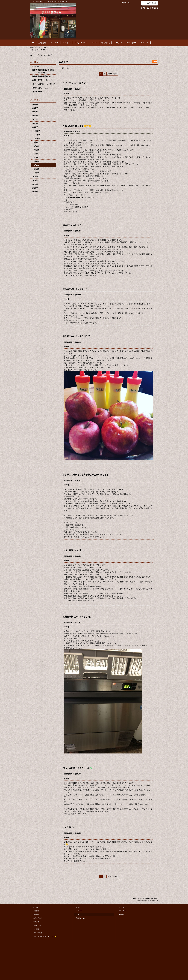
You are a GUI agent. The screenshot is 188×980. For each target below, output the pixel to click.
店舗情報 (36, 911)
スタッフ (79, 907)
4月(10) (36, 161)
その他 (67, 93)
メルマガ (122, 914)
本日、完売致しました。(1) (43, 80)
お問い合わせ (152, 3)
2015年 (35, 192)
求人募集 (36, 922)
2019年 (35, 177)
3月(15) (36, 165)
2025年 (35, 108)
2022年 (35, 120)
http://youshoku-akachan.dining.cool (79, 197)
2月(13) (36, 169)
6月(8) (36, 154)
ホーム (36, 907)
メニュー (79, 911)
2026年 (35, 104)
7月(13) (36, 150)
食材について (38, 925)
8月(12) (36, 146)
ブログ (78, 914)
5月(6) (36, 158)
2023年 (35, 116)
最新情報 (36, 914)
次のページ (112, 74)
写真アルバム (80, 918)
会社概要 (36, 929)
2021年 (35, 123)
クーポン (122, 907)
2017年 (35, 184)
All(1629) (36, 66)
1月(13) (36, 173)
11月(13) (37, 135)
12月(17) (37, 131)
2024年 (35, 112)
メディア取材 (38, 933)
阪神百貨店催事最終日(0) (42, 76)
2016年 (35, 188)
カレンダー (122, 911)
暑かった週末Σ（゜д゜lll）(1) (44, 84)
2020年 (35, 127)
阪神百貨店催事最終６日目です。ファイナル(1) (43, 71)
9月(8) (36, 142)
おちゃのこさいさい (150, 898)
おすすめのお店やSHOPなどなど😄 (45, 936)
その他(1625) (37, 92)
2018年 (35, 180)
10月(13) (37, 139)
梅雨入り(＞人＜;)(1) (40, 88)
